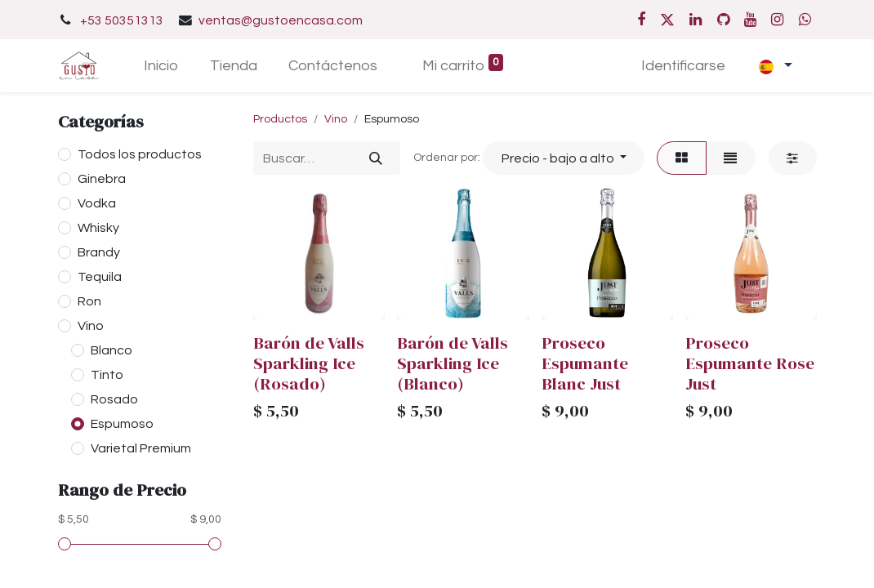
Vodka (97, 203)
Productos (280, 119)
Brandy (99, 252)
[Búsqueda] (375, 158)
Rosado (114, 399)
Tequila (100, 277)
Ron (89, 301)
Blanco (111, 350)
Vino (91, 326)
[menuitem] (161, 66)
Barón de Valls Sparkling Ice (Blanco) (453, 363)
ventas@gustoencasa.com (281, 20)
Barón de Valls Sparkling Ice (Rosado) (309, 363)
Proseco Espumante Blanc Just (585, 363)
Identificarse (683, 66)
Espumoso (122, 424)
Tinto (107, 375)
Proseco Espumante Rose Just (750, 363)
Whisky (98, 228)
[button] (564, 158)
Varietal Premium (141, 448)
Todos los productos (140, 154)
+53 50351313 (122, 20)
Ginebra (102, 179)
